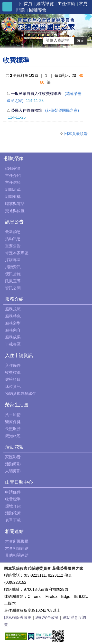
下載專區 (13, 344)
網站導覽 (45, 4)
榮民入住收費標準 (27, 110)
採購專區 (13, 260)
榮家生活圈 (17, 405)
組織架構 (13, 197)
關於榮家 (14, 158)
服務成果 (13, 337)
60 (42, 82)
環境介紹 (13, 506)
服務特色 (13, 316)
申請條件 (13, 492)
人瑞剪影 (13, 471)
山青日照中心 (19, 482)
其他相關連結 (17, 555)
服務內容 (13, 330)
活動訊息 (13, 239)
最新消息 (13, 232)
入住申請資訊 (19, 355)
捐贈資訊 (13, 267)
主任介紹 (13, 176)
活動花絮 (14, 447)
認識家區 (13, 169)
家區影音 (13, 457)
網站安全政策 (47, 618)
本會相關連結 (17, 548)
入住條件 (13, 365)
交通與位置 (15, 211)
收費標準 (13, 373)
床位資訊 (13, 386)
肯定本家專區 (17, 253)
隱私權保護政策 (18, 618)
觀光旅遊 (13, 436)
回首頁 (26, 4)
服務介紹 (14, 299)
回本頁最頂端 (76, 134)
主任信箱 (66, 4)
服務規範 (13, 309)
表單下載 (13, 520)
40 (81, 76)
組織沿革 (13, 189)
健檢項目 (13, 379)
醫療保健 (13, 422)
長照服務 (13, 429)
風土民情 (13, 415)
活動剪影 (13, 464)
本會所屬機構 (17, 541)
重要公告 (13, 246)
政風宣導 (13, 281)
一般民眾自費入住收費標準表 (36, 94)
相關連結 (14, 531)
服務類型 (13, 323)
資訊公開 (13, 288)
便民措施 (13, 274)
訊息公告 (14, 222)
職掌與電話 (15, 204)
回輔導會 (38, 10)
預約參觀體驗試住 (21, 394)
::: (5, 158)
